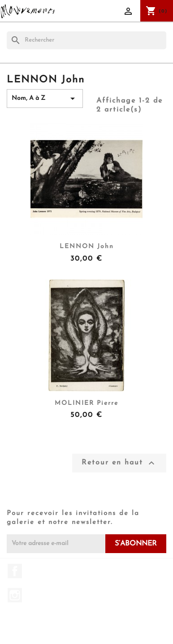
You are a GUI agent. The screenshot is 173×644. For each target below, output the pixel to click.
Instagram (15, 595)
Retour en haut (119, 463)
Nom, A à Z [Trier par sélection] (45, 99)
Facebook (15, 571)
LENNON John (87, 247)
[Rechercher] (86, 40)
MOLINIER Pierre (86, 403)
